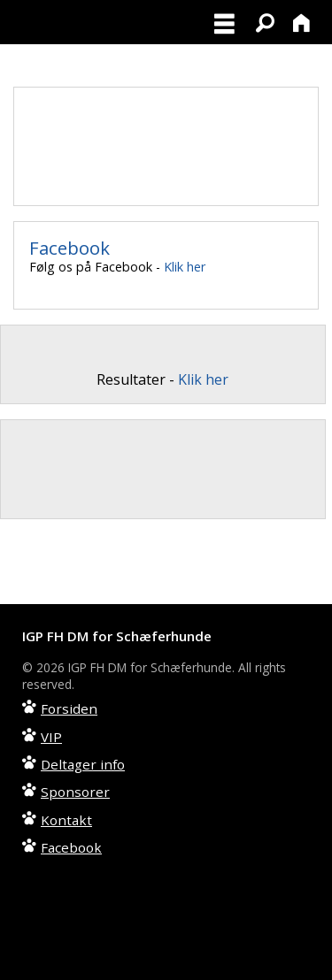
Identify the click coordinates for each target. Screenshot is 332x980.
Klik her (185, 267)
